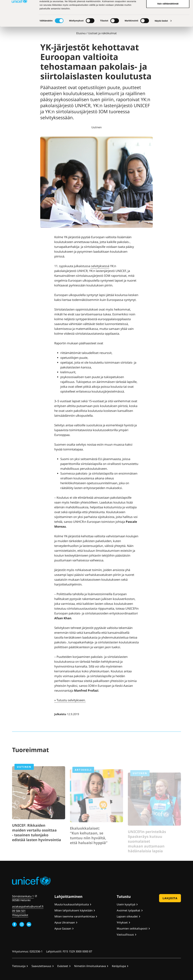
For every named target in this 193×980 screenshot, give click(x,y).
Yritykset (122, 922)
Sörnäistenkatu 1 (23, 896)
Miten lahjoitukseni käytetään (74, 910)
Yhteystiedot (20, 915)
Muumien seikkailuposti (132, 928)
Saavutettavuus (41, 966)
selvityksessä (100, 266)
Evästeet (63, 966)
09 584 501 (19, 911)
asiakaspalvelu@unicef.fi (28, 906)
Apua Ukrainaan (65, 922)
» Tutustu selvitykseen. (70, 700)
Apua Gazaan (63, 928)
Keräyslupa (119, 966)
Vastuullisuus (125, 934)
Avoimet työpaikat (128, 910)
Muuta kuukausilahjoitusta (72, 904)
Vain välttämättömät (168, 28)
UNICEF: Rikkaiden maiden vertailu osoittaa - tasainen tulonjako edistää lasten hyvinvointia (37, 842)
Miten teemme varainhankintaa (75, 916)
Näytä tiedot (161, 45)
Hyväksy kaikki (168, 8)
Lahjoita (170, 898)
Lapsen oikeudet (127, 916)
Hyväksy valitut (168, 18)
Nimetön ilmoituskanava (90, 966)
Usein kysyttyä (126, 904)
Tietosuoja (19, 966)
